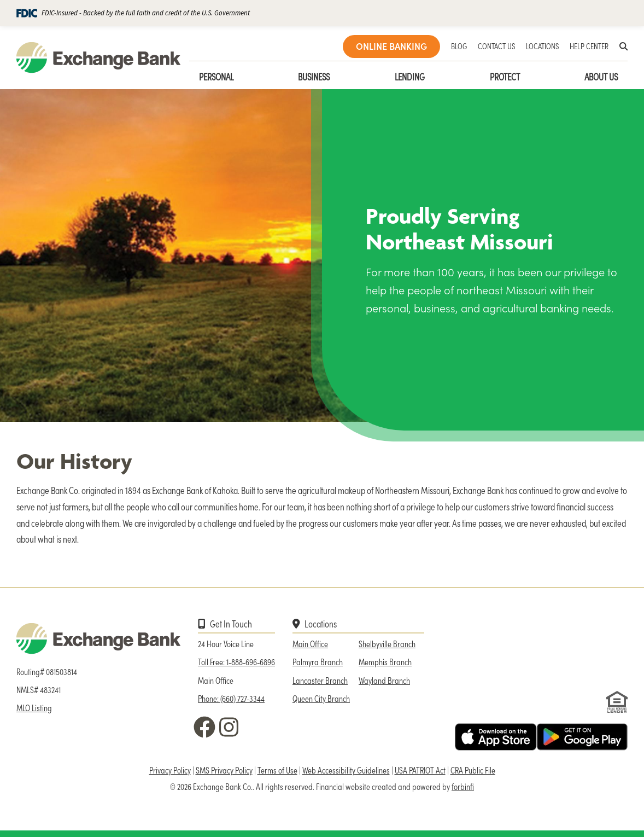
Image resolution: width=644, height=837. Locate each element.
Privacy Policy (170, 770)
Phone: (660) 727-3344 (231, 698)
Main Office (310, 644)
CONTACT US (496, 46)
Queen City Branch (321, 698)
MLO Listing (34, 708)
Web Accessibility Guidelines (346, 770)
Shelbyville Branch (387, 644)
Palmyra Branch (318, 662)
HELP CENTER (589, 46)
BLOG (459, 46)
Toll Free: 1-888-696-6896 (236, 662)
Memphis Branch (385, 662)
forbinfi (463, 786)
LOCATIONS (542, 46)
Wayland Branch (384, 680)
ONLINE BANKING (391, 46)
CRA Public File (473, 770)
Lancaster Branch (320, 680)
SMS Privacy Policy (224, 770)
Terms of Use (277, 770)
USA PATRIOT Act (420, 770)
